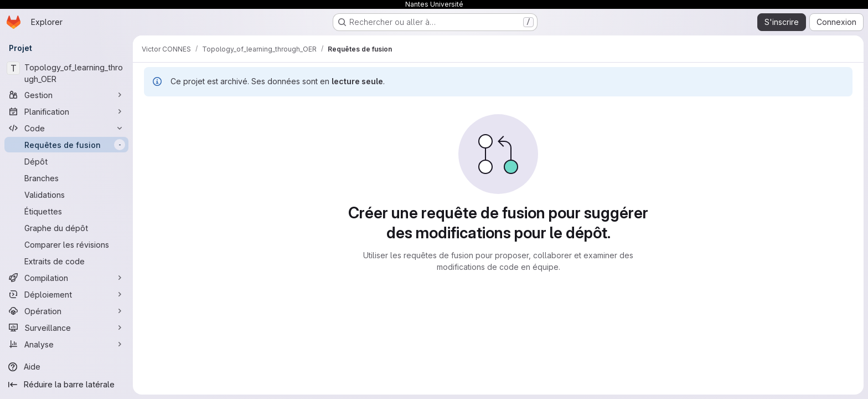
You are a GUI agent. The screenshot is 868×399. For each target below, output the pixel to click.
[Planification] (66, 111)
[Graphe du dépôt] (66, 228)
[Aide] (66, 367)
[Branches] (66, 178)
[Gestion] (66, 95)
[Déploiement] (66, 294)
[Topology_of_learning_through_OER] (66, 73)
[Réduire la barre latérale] (66, 385)
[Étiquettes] (66, 211)
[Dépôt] (66, 161)
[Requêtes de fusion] (66, 145)
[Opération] (66, 311)
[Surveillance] (66, 328)
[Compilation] (66, 278)
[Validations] (66, 195)
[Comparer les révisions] (66, 244)
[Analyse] (66, 344)
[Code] (66, 128)
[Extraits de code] (66, 261)
